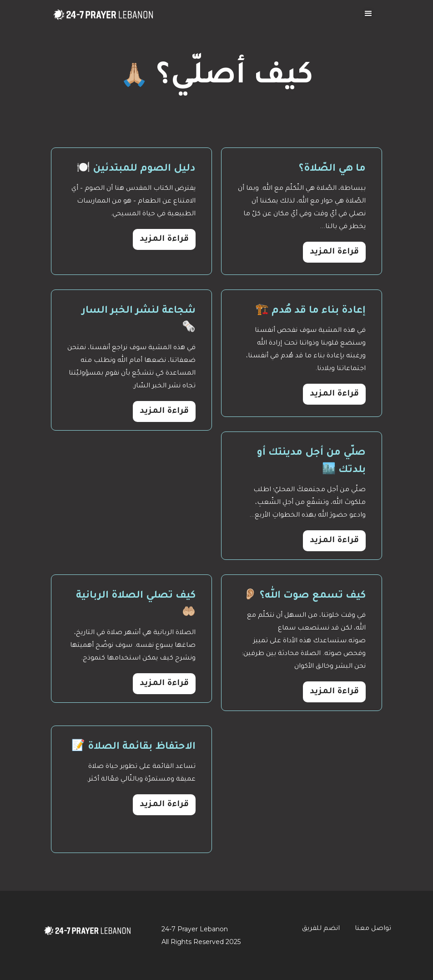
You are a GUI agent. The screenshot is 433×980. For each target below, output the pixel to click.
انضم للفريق (321, 929)
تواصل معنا (373, 929)
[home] (103, 11)
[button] (368, 14)
